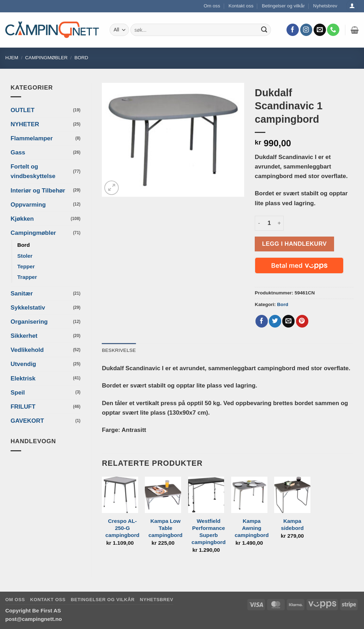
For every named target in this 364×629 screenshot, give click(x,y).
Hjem (12, 58)
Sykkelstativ (28, 308)
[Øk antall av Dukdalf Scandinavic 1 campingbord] (279, 223)
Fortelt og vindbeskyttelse (33, 171)
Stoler (25, 256)
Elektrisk (23, 378)
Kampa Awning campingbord (252, 528)
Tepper (26, 266)
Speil (18, 393)
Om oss (212, 6)
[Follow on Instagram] (306, 30)
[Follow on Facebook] (293, 30)
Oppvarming (28, 205)
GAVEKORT (27, 421)
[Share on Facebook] (262, 321)
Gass (18, 152)
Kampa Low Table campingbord (165, 528)
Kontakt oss (241, 6)
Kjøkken (22, 219)
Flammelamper (32, 138)
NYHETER (25, 124)
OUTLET (23, 110)
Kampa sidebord (292, 524)
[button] (355, 30)
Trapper (27, 277)
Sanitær (22, 294)
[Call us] (333, 30)
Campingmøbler (46, 58)
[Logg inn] (352, 6)
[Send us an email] (320, 30)
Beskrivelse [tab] (119, 350)
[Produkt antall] (269, 223)
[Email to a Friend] (288, 321)
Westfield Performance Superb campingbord (209, 532)
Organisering (29, 322)
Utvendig (23, 364)
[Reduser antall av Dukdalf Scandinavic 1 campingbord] (259, 223)
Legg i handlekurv (294, 244)
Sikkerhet (24, 336)
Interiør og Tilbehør (38, 191)
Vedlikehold (27, 350)
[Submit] (264, 30)
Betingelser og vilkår (283, 6)
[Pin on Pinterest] (302, 321)
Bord (81, 58)
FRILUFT (23, 407)
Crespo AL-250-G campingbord (122, 528)
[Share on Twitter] (275, 321)
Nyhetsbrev (325, 6)
